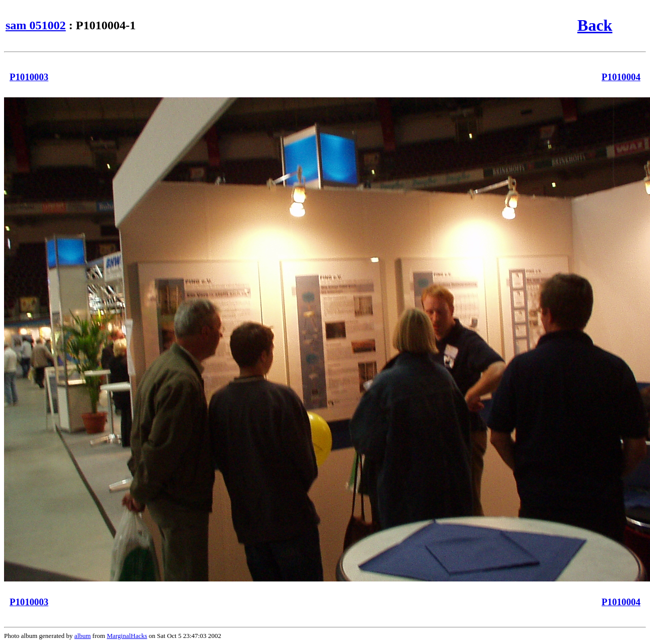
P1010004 (621, 77)
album (83, 636)
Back (595, 25)
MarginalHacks (127, 636)
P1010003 (29, 77)
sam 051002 (36, 25)
